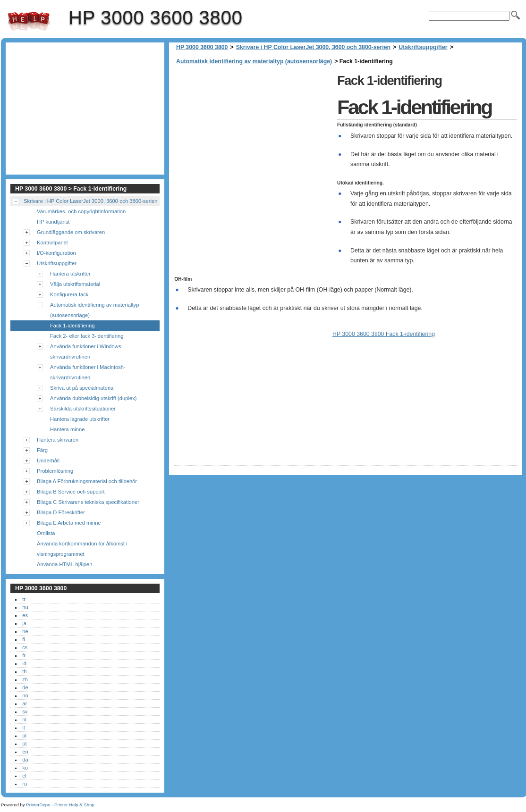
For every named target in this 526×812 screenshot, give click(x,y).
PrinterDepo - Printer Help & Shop (60, 805)
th (24, 671)
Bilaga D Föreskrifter (61, 512)
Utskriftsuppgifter (423, 47)
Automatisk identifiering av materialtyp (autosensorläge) (254, 61)
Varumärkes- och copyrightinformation (81, 211)
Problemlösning (55, 471)
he (25, 631)
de (25, 687)
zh (25, 679)
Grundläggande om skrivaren (71, 232)
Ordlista (46, 533)
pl (24, 736)
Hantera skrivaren (58, 440)
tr (24, 599)
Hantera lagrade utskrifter (80, 419)
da (25, 760)
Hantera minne (67, 429)
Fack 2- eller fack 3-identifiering (87, 336)
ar (25, 703)
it (24, 728)
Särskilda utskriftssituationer (83, 409)
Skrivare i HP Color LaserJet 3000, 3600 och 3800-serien (313, 47)
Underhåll (48, 460)
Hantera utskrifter (70, 274)
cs (25, 647)
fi (24, 639)
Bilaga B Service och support (71, 492)
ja (24, 623)
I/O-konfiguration (56, 253)
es (25, 615)
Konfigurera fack (69, 294)
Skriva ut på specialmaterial (82, 388)
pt (24, 744)
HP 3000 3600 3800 (29, 21)
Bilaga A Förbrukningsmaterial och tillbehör (87, 481)
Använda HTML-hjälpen (65, 564)
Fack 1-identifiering (72, 326)
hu (25, 607)
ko (25, 768)
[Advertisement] (253, 137)
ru (25, 784)
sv (25, 712)
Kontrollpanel (52, 243)
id (24, 663)
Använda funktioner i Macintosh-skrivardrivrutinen (88, 372)
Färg (42, 450)
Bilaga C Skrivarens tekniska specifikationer (88, 502)
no (25, 695)
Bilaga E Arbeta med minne (69, 523)
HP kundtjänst (53, 222)
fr (24, 655)
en (25, 752)
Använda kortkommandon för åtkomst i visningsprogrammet (82, 549)
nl (24, 720)
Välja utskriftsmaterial (75, 284)
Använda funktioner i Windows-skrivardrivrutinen (86, 352)
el (24, 776)
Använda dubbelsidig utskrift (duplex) (93, 398)
